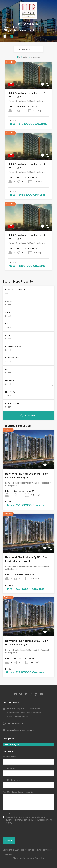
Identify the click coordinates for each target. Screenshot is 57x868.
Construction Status (14, 403)
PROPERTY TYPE (12, 358)
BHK (7, 369)
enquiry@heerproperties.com (20, 730)
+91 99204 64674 (31, 24)
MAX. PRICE (10, 392)
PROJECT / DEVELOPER (15, 290)
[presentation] (17, 834)
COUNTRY (9, 301)
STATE (8, 313)
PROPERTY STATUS (13, 346)
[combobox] (28, 49)
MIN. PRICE (10, 381)
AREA (8, 335)
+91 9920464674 (16, 723)
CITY (7, 324)
